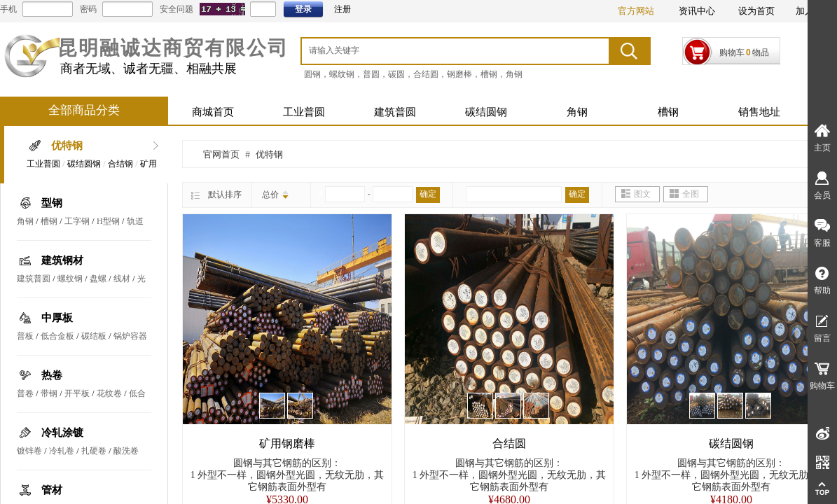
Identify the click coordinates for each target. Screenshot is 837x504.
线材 (122, 279)
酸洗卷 (126, 451)
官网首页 (221, 154)
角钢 (577, 112)
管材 (52, 490)
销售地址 (759, 112)
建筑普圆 (395, 112)
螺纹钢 (70, 279)
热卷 (52, 375)
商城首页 (213, 112)
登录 (303, 9)
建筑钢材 (62, 260)
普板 (25, 336)
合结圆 (509, 443)
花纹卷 (109, 393)
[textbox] (437, 50)
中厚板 (57, 318)
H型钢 (108, 221)
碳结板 (94, 336)
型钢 (52, 203)
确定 (428, 194)
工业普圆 (304, 112)
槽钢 (668, 112)
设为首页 (756, 11)
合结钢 (120, 164)
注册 (343, 9)
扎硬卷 (94, 451)
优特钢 (67, 146)
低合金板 (57, 336)
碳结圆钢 (486, 112)
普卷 (25, 393)
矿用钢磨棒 (287, 443)
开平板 (77, 393)
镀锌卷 (29, 451)
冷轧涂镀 (62, 433)
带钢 (49, 393)
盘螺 (98, 279)
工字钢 (77, 221)
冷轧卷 (62, 451)
